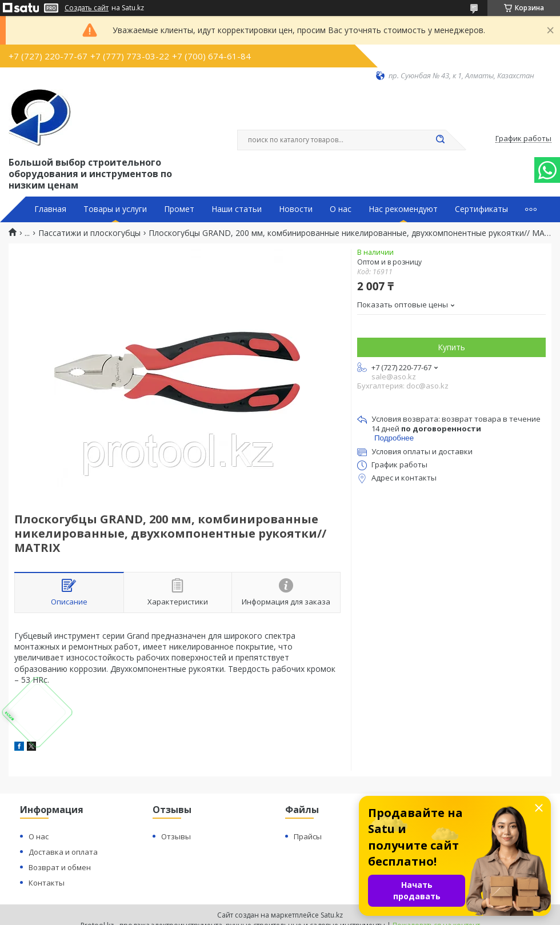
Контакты (47, 883)
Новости (296, 209)
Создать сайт (87, 8)
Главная (50, 209)
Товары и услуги (115, 209)
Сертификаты (481, 209)
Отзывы (176, 836)
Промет (179, 209)
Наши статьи (237, 209)
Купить (451, 347)
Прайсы (308, 836)
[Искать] (440, 140)
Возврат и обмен (60, 867)
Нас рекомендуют (403, 209)
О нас (341, 209)
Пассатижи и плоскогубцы (89, 233)
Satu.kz (332, 915)
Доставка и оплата (63, 852)
